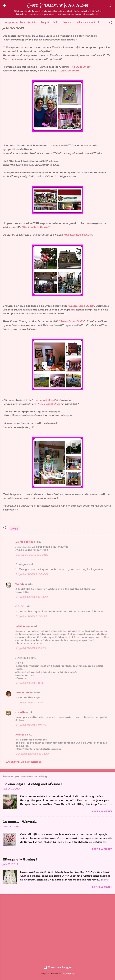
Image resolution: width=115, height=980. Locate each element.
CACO (20, 606)
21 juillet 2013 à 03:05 (32, 574)
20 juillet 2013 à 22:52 (32, 555)
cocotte (21, 712)
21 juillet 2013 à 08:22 (31, 616)
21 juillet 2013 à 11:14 (30, 702)
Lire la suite (102, 812)
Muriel (20, 735)
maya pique (23, 626)
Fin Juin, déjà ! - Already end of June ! (32, 784)
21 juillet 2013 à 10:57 (31, 683)
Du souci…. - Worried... (20, 822)
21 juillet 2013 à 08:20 (32, 597)
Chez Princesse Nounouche (58, 5)
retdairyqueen (24, 692)
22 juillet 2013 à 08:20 (32, 754)
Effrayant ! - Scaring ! (20, 859)
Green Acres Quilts (72, 321)
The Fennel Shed (44, 400)
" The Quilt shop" (69, 71)
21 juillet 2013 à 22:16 (31, 725)
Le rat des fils (24, 542)
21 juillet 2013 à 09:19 (31, 648)
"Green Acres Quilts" (81, 306)
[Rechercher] (110, 7)
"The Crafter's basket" (78, 235)
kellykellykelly (68, 974)
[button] (110, 23)
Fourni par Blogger (57, 967)
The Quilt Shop (80, 67)
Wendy (20, 584)
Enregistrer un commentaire (24, 762)
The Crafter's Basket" (36, 227)
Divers (14, 529)
